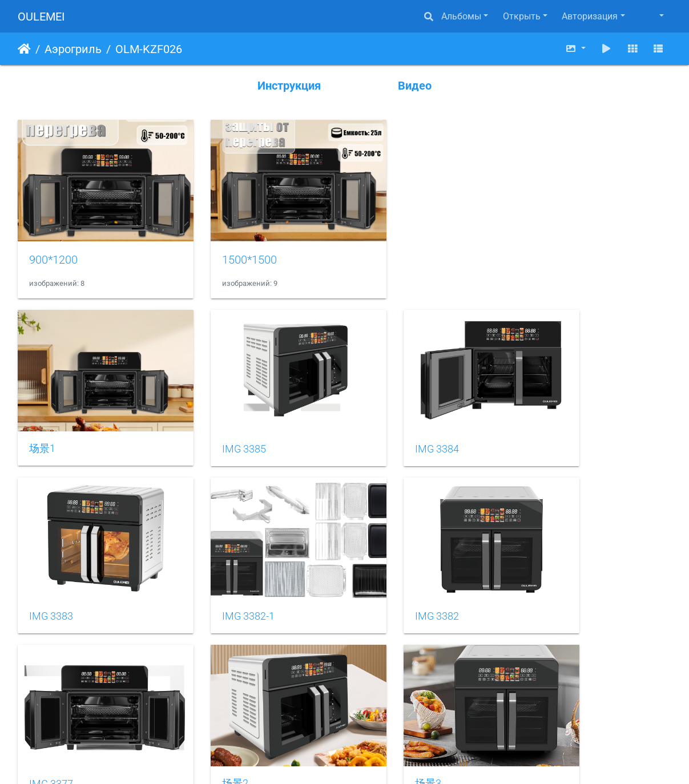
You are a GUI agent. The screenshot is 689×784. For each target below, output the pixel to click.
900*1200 (53, 242)
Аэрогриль (73, 49)
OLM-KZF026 (149, 49)
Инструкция (289, 86)
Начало (24, 49)
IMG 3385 (219, 414)
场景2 (545, 563)
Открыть (522, 16)
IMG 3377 (387, 564)
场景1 (42, 414)
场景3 (42, 713)
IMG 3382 (219, 564)
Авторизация (590, 16)
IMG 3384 (387, 414)
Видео (415, 86)
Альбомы (461, 16)
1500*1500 (224, 242)
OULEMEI (41, 17)
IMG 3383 (554, 414)
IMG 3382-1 (55, 564)
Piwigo (361, 760)
